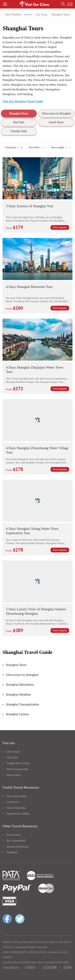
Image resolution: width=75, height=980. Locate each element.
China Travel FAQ (16, 796)
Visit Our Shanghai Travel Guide (23, 101)
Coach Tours (56, 122)
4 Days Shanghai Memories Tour (29, 287)
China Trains (14, 775)
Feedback (12, 852)
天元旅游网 (50, 967)
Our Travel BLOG (16, 841)
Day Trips (19, 122)
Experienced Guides (18, 814)
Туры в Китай (10, 967)
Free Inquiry (60, 227)
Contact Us (13, 802)
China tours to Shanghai (56, 113)
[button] (37, 4)
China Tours (13, 752)
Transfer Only (19, 131)
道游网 (67, 967)
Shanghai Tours (19, 113)
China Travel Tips (16, 808)
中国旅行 (30, 967)
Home (28, 14)
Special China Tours (18, 847)
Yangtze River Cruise (18, 763)
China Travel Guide (17, 769)
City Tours (42, 14)
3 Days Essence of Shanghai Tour (30, 206)
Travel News (13, 835)
